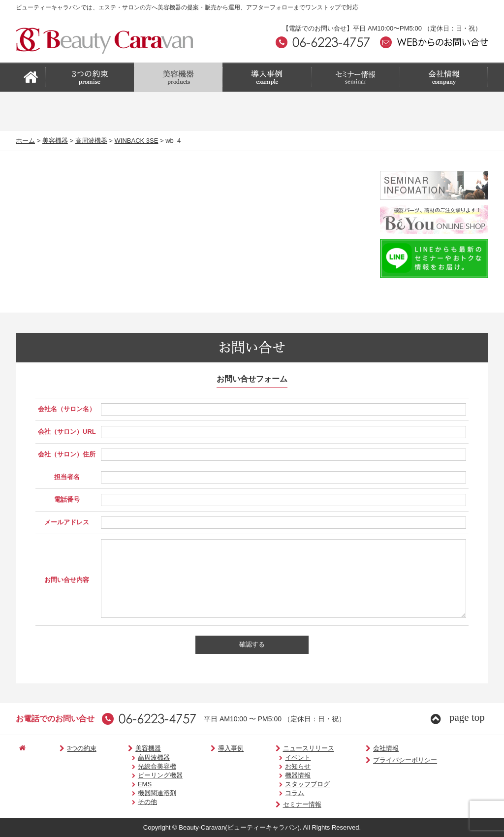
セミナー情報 (274, 805)
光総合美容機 (140, 766)
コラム (271, 793)
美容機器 (55, 141)
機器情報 (274, 775)
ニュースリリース (280, 749)
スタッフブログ (284, 784)
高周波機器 (91, 141)
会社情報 (351, 749)
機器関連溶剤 (140, 793)
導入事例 (210, 749)
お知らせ (274, 766)
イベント (274, 757)
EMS (128, 784)
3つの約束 (68, 749)
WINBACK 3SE (137, 141)
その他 (131, 802)
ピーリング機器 (143, 775)
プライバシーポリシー (370, 760)
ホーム (25, 141)
